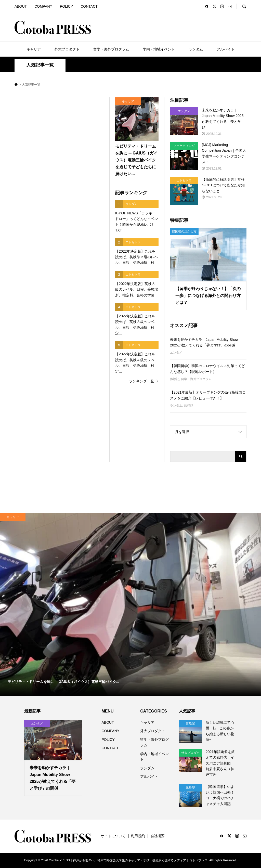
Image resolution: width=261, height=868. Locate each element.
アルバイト (226, 49)
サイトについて (113, 836)
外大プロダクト (67, 49)
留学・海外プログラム (111, 49)
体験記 (175, 379)
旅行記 (189, 406)
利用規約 (138, 836)
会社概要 (158, 836)
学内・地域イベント (159, 49)
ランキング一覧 (141, 381)
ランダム (196, 49)
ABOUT (21, 6)
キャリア (34, 49)
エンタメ (176, 353)
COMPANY (43, 6)
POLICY (66, 6)
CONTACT (89, 6)
